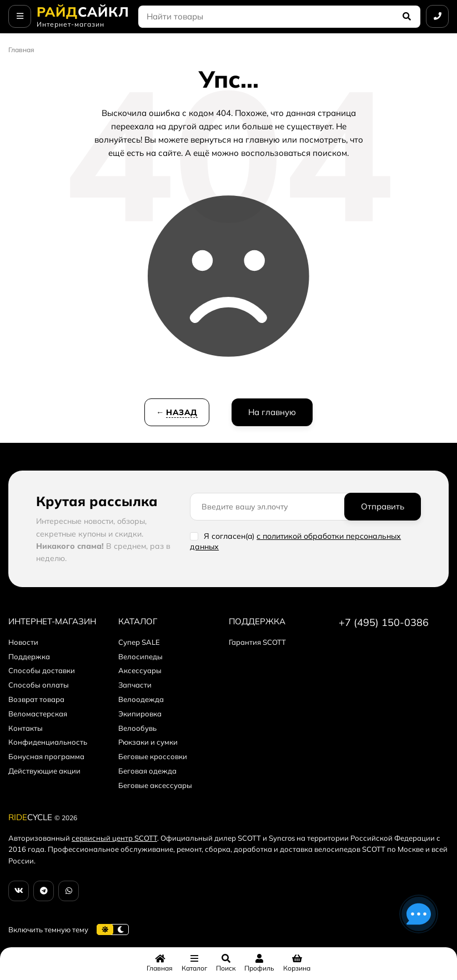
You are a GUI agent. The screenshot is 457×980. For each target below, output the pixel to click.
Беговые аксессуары (155, 785)
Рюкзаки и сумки (148, 742)
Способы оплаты (39, 685)
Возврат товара (36, 699)
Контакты (26, 728)
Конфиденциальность (48, 742)
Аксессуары (140, 670)
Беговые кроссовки (153, 756)
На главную (272, 412)
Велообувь (137, 728)
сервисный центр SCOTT (114, 838)
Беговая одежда (147, 771)
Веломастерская (38, 714)
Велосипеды (140, 656)
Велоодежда (141, 699)
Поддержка (29, 656)
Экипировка (140, 714)
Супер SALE (139, 642)
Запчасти (135, 685)
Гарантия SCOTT (257, 642)
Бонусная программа (46, 756)
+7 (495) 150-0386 (384, 622)
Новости (23, 642)
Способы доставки (42, 670)
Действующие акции (44, 771)
